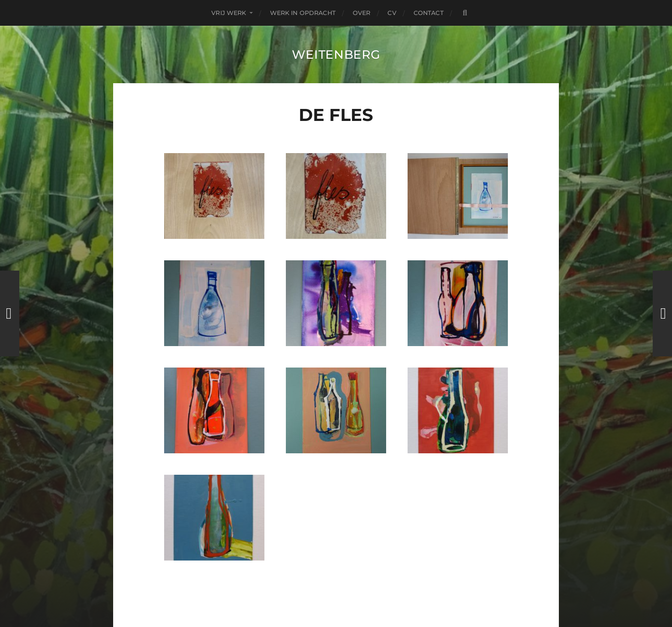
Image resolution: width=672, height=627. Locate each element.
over (362, 13)
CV (392, 13)
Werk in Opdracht (303, 13)
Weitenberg (336, 54)
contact (429, 13)
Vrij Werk (229, 13)
